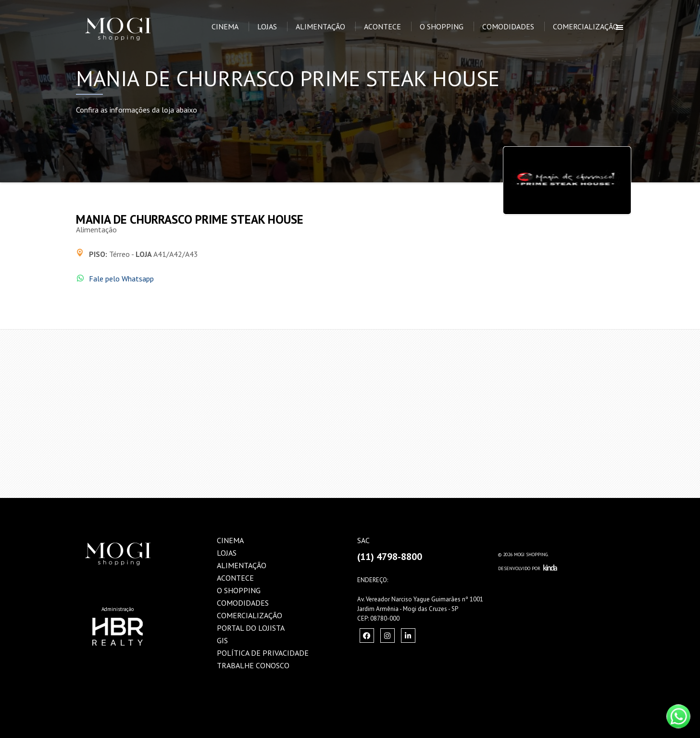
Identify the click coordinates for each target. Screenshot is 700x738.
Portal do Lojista (251, 628)
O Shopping (442, 26)
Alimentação (320, 26)
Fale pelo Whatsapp (121, 279)
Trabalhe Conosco (253, 665)
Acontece (382, 26)
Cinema (225, 26)
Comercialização (586, 26)
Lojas (267, 26)
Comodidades (508, 26)
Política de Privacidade (263, 653)
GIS (222, 640)
